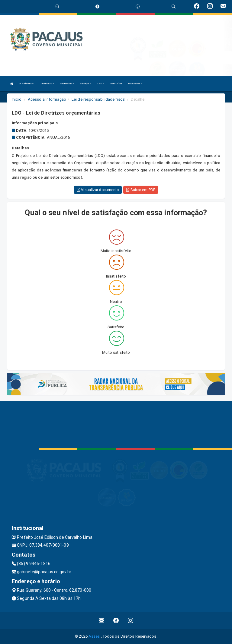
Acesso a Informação (47, 99)
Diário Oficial (116, 84)
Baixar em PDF (141, 190)
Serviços (86, 84)
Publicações (135, 84)
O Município (47, 84)
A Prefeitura (26, 84)
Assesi (95, 636)
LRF (101, 84)
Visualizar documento (98, 190)
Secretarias (67, 84)
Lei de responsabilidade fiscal (98, 99)
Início (17, 99)
